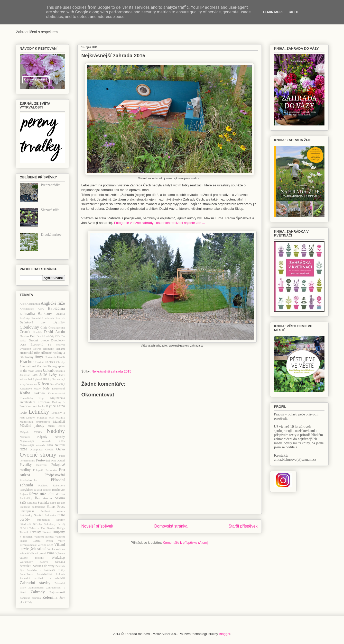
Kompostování (57, 393)
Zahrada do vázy (43, 566)
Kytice (51, 406)
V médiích (26, 537)
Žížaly (29, 602)
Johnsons (31, 384)
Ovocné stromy (38, 455)
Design (24, 336)
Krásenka (44, 402)
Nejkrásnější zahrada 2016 (36, 445)
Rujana (24, 494)
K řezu (43, 384)
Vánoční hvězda (44, 537)
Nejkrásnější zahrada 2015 (111, 371)
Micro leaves (56, 426)
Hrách (61, 357)
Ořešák (49, 449)
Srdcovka (50, 515)
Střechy (38, 524)
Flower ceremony (44, 349)
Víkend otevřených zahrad (42, 547)
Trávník (24, 532)
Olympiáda (36, 449)
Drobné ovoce (39, 340)
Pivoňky (26, 465)
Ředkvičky (26, 498)
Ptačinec (43, 485)
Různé (34, 494)
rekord (38, 490)
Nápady (42, 437)
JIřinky (47, 379)
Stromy (61, 520)
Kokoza (39, 393)
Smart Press (56, 507)
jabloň (38, 371)
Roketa (47, 490)
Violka (51, 549)
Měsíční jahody (32, 426)
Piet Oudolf (58, 460)
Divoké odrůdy (45, 336)
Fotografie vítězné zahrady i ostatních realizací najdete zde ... (159, 223)
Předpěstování (55, 475)
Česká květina (57, 328)
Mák (52, 418)
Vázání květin (43, 541)
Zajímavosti (57, 592)
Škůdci (24, 528)
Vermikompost (28, 545)
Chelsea (50, 362)
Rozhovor (59, 490)
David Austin (55, 332)
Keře (46, 388)
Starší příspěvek (243, 526)
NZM (23, 449)
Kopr (41, 398)
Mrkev (38, 432)
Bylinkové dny (33, 322)
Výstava (60, 553)
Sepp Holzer (58, 503)
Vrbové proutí (38, 553)
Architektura (27, 309)
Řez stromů (43, 498)
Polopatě (38, 470)
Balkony (45, 314)
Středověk (26, 524)
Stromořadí (43, 520)
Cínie (44, 328)
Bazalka (60, 314)
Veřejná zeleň (45, 545)
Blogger (225, 634)
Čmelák (37, 332)
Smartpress (27, 511)
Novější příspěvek (97, 526)
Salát (23, 503)
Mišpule (25, 432)
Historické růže (30, 353)
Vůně (50, 553)
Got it (294, 12)
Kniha (25, 393)
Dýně (23, 344)
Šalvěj (61, 524)
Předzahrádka (51, 185)
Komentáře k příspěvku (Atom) (185, 543)
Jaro (35, 375)
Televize (34, 528)
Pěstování (43, 460)
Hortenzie (50, 357)
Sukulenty (50, 524)
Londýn (31, 418)
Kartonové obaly (30, 388)
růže (43, 494)
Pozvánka (51, 470)
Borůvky (25, 318)
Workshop (58, 558)
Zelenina (50, 597)
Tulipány (58, 532)
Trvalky (35, 532)
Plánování (41, 465)
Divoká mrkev (51, 235)
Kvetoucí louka (35, 406)
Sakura (60, 498)
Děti (33, 336)
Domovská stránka (171, 526)
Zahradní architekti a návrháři (42, 578)
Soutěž (39, 515)
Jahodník (60, 371)
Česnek (25, 332)
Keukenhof (59, 388)
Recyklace (26, 490)
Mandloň (59, 422)
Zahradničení (36, 587)
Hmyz (39, 357)
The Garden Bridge (53, 528)
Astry (41, 309)
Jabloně (48, 371)
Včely (62, 541)
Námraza (25, 437)
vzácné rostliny (32, 558)
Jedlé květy (48, 375)
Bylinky (59, 322)
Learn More (273, 12)
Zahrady (38, 592)
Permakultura (27, 460)
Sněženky (26, 515)
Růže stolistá (56, 494)
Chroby (61, 362)
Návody (60, 437)
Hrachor (27, 362)
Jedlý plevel (35, 379)
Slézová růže (50, 210)
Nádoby (56, 431)
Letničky (39, 412)
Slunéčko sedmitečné (32, 507)
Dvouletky (58, 340)
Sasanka (32, 503)
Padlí (62, 456)
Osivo (61, 449)
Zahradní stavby (35, 583)
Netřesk (60, 445)
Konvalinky (27, 398)
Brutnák (60, 318)
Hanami (60, 349)
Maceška (42, 418)
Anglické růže (53, 303)
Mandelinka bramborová (35, 422)
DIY (58, 336)
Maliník (60, 418)
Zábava (44, 562)
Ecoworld (37, 344)
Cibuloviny (30, 327)
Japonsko (25, 375)
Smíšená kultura (53, 511)
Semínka (43, 503)
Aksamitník (33, 304)
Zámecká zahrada (30, 598)
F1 (50, 344)
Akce (23, 304)
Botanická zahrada (43, 318)
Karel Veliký (58, 384)
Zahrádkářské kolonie (51, 574)
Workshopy (26, 562)
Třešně (47, 532)
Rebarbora (59, 485)
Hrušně (39, 362)
